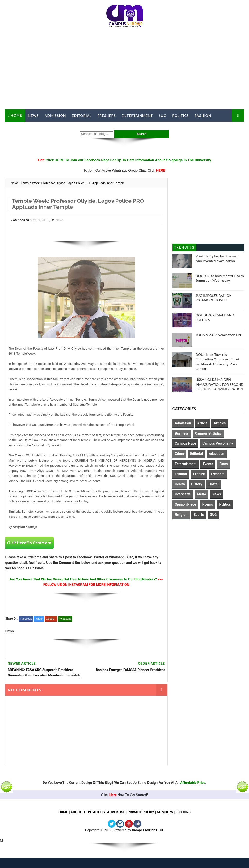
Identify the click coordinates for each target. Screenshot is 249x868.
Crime (179, 454)
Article (203, 423)
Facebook (26, 619)
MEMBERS (165, 812)
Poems (208, 504)
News (33, 116)
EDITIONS (183, 812)
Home (16, 115)
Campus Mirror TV (27, 128)
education (217, 454)
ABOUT (76, 812)
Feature (199, 474)
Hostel (213, 484)
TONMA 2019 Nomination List (218, 335)
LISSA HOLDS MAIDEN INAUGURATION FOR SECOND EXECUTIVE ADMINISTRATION (220, 384)
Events (208, 464)
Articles (220, 423)
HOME (63, 812)
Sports (199, 515)
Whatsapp (65, 619)
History (197, 484)
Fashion (203, 116)
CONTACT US (94, 812)
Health (180, 484)
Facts (223, 464)
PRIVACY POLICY (141, 812)
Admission (55, 116)
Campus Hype (186, 443)
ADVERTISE (116, 812)
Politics (180, 116)
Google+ (51, 619)
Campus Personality (218, 443)
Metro (201, 494)
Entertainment (137, 116)
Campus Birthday (208, 433)
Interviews (183, 494)
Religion (181, 515)
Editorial (82, 116)
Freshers (107, 116)
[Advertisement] (125, 70)
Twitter (39, 619)
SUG (163, 116)
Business (182, 433)
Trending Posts (184, 248)
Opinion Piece (185, 504)
